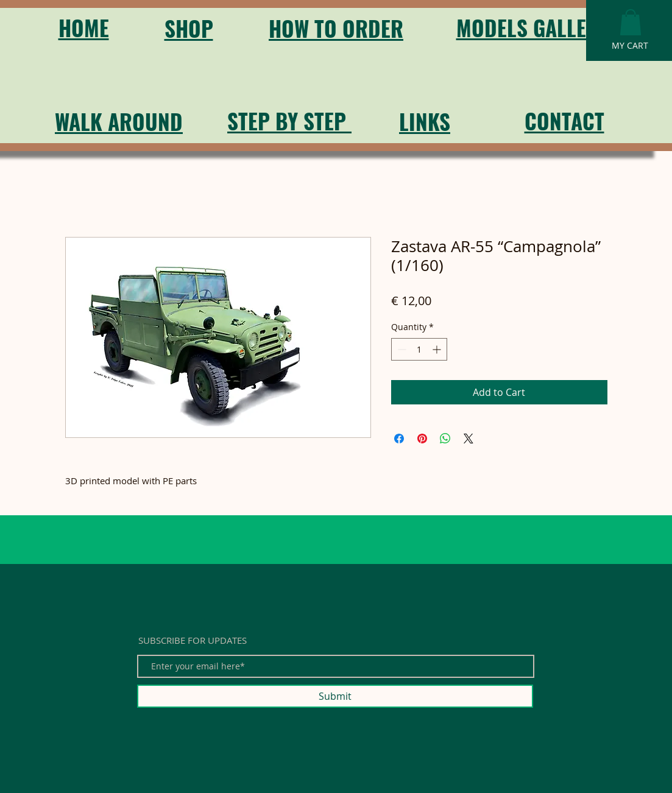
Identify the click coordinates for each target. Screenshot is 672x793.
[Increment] (438, 349)
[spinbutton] (419, 349)
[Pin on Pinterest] (422, 439)
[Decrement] (401, 349)
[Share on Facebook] (399, 439)
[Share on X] (469, 439)
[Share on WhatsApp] (445, 439)
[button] (631, 22)
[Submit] (335, 696)
